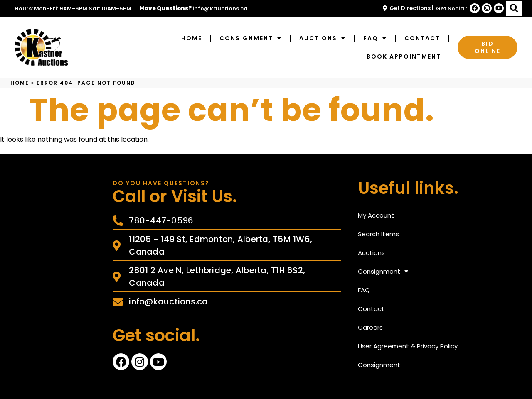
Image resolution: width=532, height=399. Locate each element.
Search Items (378, 234)
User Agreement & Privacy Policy (408, 346)
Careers (370, 327)
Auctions (323, 38)
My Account (376, 215)
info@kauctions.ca (220, 9)
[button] (514, 9)
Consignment (251, 38)
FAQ (375, 38)
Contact (422, 38)
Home (192, 38)
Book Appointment (404, 56)
